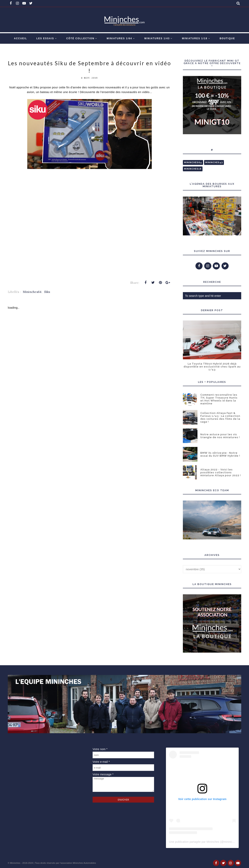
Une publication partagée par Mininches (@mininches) (203, 842)
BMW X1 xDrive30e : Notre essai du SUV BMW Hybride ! (220, 454)
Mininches (15, 863)
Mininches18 (193, 169)
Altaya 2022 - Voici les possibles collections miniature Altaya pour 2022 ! (221, 472)
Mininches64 (32, 292)
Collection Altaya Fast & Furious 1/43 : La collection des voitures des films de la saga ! (220, 417)
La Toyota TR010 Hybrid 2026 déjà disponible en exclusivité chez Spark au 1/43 (212, 367)
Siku (47, 292)
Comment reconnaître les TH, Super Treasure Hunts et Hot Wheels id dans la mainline (219, 399)
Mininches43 (214, 162)
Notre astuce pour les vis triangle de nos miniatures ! (220, 436)
